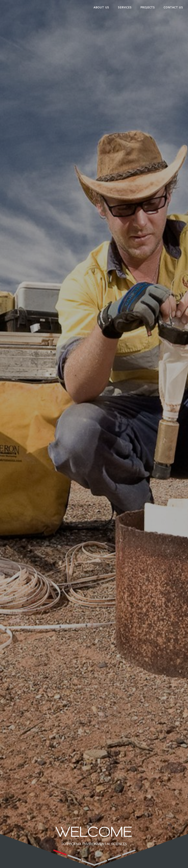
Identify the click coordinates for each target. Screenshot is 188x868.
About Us (101, 7)
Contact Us (173, 7)
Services (125, 7)
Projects (148, 7)
